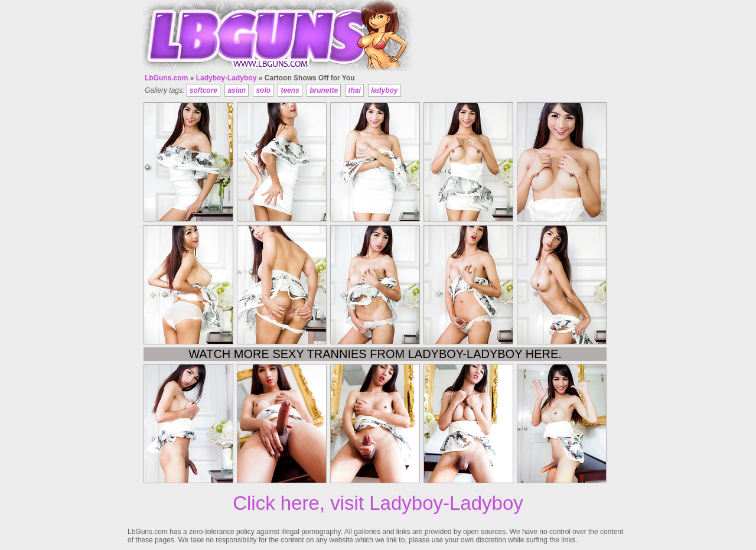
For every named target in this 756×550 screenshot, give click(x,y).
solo (263, 90)
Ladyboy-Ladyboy (227, 78)
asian (237, 90)
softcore (203, 90)
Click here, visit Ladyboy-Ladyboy (378, 503)
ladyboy (384, 90)
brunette (324, 90)
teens (290, 90)
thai (354, 90)
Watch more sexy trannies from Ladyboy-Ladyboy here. (375, 354)
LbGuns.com (166, 78)
